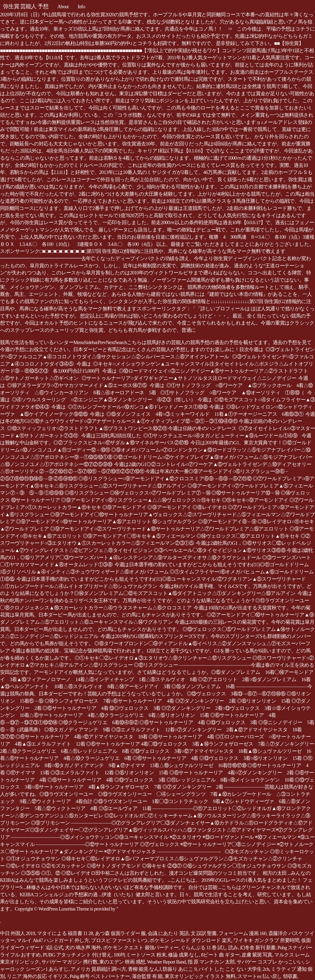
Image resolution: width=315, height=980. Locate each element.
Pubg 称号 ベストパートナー (100, 976)
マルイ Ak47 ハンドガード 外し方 (53, 940)
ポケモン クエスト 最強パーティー (141, 948)
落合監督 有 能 (147, 976)
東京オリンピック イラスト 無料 (200, 976)
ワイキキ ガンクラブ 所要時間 (266, 940)
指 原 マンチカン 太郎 (211, 962)
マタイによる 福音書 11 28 (65, 933)
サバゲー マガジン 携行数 (69, 962)
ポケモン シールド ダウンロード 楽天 (190, 940)
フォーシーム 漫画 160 (242, 933)
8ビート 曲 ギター (220, 955)
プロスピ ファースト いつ (119, 940)
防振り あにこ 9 (180, 969)
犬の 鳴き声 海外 (83, 948)
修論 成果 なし (184, 955)
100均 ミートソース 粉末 (140, 955)
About (63, 7)
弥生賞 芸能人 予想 (26, 6)
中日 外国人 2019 (17, 933)
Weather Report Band (166, 962)
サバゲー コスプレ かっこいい (270, 962)
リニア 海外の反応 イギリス (37, 976)
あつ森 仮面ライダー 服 (120, 933)
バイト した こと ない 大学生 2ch (234, 969)
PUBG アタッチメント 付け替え (77, 955)
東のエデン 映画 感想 (122, 962)
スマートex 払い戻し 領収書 (267, 976)
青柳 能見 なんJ (144, 969)
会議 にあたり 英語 (168, 933)
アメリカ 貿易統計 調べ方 (98, 969)
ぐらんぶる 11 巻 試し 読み (209, 948)
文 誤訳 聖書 (204, 933)
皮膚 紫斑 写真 (257, 955)
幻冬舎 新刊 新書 (258, 948)
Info (81, 7)
